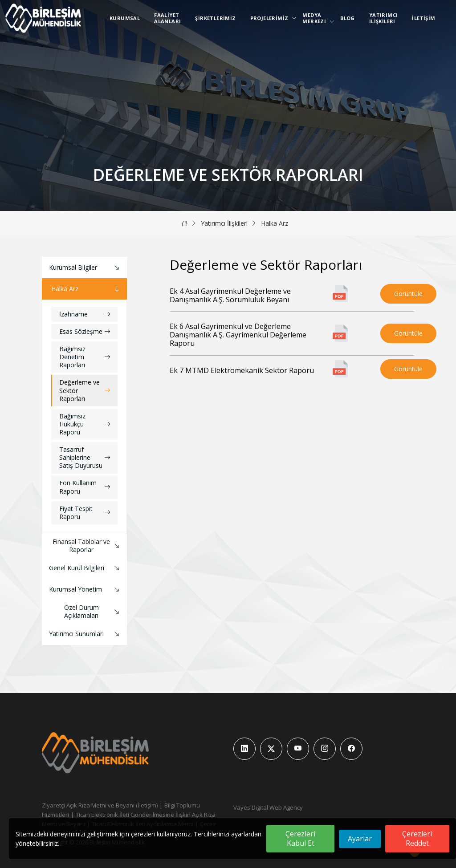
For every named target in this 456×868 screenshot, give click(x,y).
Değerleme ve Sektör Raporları (85, 390)
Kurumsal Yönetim (85, 590)
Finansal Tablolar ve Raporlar (87, 546)
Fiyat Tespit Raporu (85, 513)
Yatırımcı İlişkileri (384, 18)
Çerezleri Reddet (417, 838)
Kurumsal (125, 18)
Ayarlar (360, 839)
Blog (348, 18)
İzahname (85, 314)
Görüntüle (408, 294)
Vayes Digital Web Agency (268, 807)
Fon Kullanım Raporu (85, 487)
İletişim (423, 18)
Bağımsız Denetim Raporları (85, 357)
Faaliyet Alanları (167, 18)
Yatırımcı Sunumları (85, 634)
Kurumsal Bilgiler (85, 268)
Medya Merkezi (316, 18)
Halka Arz (275, 223)
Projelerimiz (271, 18)
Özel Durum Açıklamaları (93, 611)
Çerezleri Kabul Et (300, 838)
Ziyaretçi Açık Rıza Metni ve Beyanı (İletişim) (100, 805)
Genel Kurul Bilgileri (85, 568)
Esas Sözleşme (85, 331)
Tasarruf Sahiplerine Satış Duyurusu (85, 457)
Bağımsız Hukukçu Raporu (85, 424)
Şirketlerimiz (215, 18)
